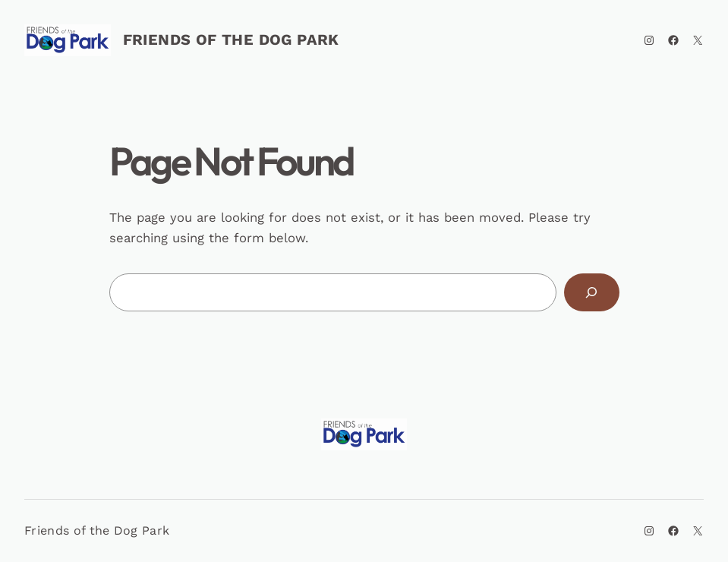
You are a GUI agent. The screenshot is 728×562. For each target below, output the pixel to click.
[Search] (591, 292)
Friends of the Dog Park (231, 39)
